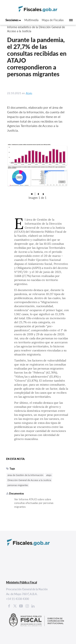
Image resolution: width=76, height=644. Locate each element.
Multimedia (31, 20)
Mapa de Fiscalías (53, 20)
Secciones (13, 20)
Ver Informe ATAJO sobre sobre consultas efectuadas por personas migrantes (34, 503)
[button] (38, 194)
